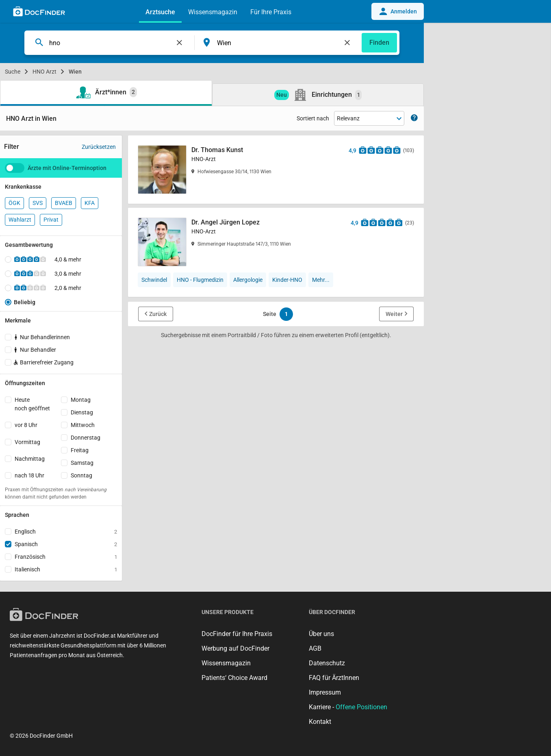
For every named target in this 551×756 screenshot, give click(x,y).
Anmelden (398, 11)
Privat (51, 220)
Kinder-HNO (287, 280)
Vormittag (27, 442)
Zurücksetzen (99, 147)
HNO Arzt (44, 72)
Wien (75, 72)
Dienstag (82, 412)
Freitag (80, 450)
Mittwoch (83, 425)
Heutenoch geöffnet (32, 404)
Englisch (66, 532)
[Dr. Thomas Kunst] (276, 170)
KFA (90, 203)
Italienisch (66, 569)
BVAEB (64, 203)
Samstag (82, 463)
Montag (81, 400)
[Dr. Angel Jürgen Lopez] (276, 242)
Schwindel (154, 280)
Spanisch (66, 544)
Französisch (66, 557)
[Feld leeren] (180, 43)
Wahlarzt (20, 220)
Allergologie (248, 280)
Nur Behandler (35, 350)
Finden (379, 42)
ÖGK (14, 203)
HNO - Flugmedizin (200, 280)
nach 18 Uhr (29, 475)
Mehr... (321, 280)
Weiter (394, 314)
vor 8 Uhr (26, 425)
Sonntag (81, 475)
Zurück (158, 314)
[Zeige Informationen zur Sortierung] (414, 119)
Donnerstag (86, 438)
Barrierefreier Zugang (43, 362)
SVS (38, 203)
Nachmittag (30, 459)
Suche (13, 72)
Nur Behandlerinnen (42, 337)
